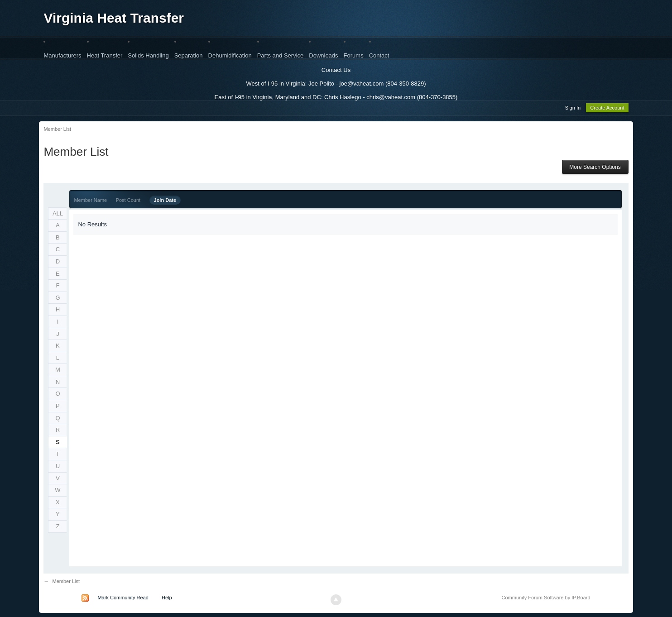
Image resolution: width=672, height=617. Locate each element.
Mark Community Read (123, 599)
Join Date (165, 201)
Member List (66, 583)
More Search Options (595, 168)
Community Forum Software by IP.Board (546, 599)
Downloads (323, 55)
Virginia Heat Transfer (114, 18)
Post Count (128, 201)
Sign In (573, 109)
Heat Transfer (105, 55)
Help (167, 599)
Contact (379, 55)
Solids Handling (148, 55)
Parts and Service (281, 55)
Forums (354, 55)
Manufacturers (62, 55)
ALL (58, 215)
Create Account (607, 109)
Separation (189, 55)
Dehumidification (230, 55)
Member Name (90, 201)
